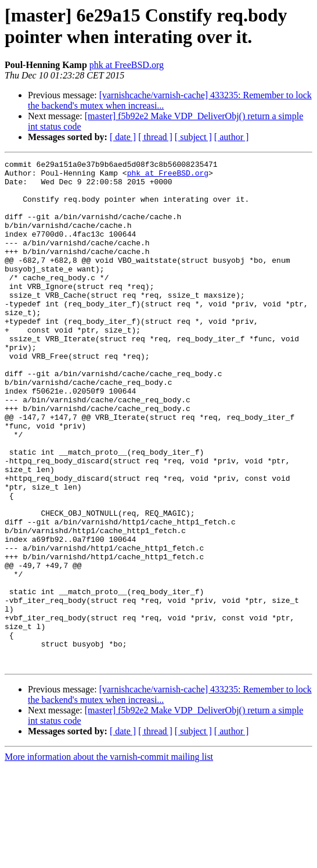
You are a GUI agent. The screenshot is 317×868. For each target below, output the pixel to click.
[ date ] (123, 137)
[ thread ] (155, 137)
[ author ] (232, 137)
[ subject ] (193, 137)
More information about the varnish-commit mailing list (109, 858)
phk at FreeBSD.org (127, 65)
